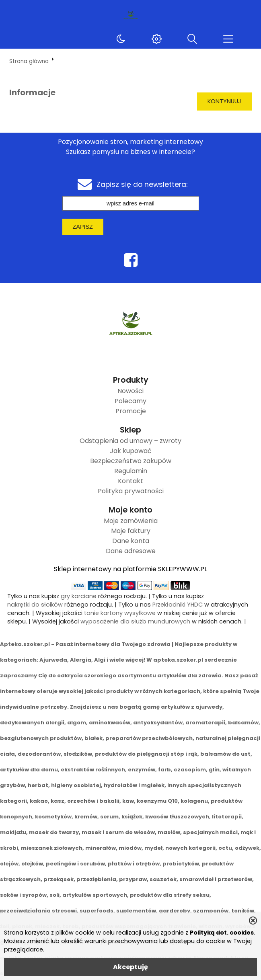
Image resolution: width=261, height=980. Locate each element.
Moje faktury (131, 531)
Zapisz (83, 227)
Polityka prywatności (131, 491)
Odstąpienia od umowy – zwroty (130, 441)
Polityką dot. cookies (222, 933)
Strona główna (29, 61)
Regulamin (131, 471)
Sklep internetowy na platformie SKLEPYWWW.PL (130, 569)
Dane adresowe (131, 551)
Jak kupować (131, 451)
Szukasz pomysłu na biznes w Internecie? (130, 152)
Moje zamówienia (131, 521)
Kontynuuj (224, 101)
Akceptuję (130, 967)
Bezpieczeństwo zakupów (131, 461)
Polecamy (130, 401)
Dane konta (131, 541)
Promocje (131, 411)
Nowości (130, 391)
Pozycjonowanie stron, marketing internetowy (130, 142)
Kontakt (130, 481)
